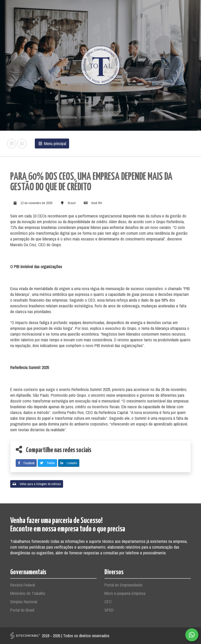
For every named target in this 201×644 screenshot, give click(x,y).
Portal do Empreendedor (124, 585)
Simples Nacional (24, 602)
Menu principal (52, 143)
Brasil (72, 203)
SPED (109, 610)
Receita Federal (23, 585)
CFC (108, 602)
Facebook (26, 463)
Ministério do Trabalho (28, 593)
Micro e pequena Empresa (125, 593)
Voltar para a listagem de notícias (37, 484)
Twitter (48, 463)
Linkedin (69, 463)
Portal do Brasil (22, 610)
